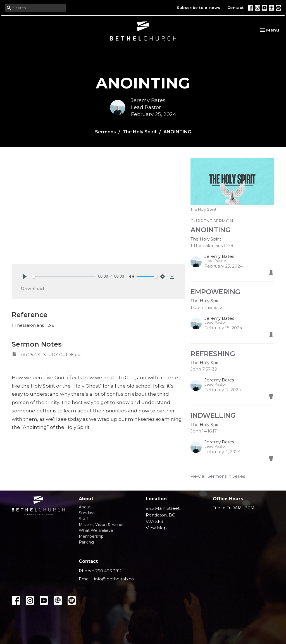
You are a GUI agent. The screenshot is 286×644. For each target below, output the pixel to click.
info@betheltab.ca (114, 579)
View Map (156, 528)
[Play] (25, 277)
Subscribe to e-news (199, 8)
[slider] (64, 277)
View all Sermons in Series (218, 476)
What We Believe (96, 530)
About (85, 507)
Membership (91, 536)
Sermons (105, 132)
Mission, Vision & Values (102, 525)
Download (32, 289)
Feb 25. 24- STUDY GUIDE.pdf (47, 354)
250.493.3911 (108, 571)
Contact (236, 8)
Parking (86, 542)
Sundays (87, 513)
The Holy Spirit (140, 132)
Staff (83, 519)
